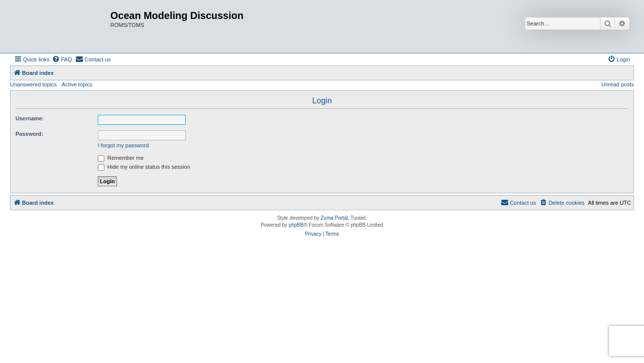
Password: (29, 134)
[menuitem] (62, 59)
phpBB (296, 225)
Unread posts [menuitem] (618, 84)
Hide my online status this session (144, 167)
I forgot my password (123, 145)
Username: (30, 118)
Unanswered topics (33, 84)
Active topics (77, 84)
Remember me (121, 158)
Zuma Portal (334, 218)
